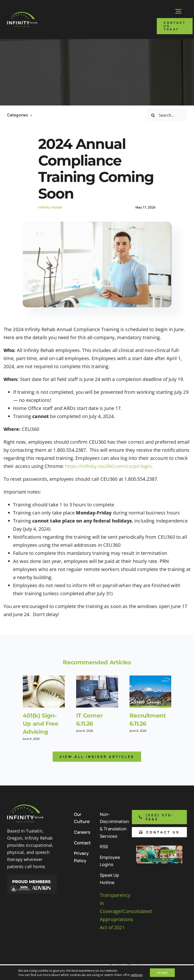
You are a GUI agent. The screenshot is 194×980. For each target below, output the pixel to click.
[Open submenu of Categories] (30, 115)
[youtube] (138, 966)
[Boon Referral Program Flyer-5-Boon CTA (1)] (159, 848)
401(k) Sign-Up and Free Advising (41, 724)
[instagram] (129, 966)
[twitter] (120, 966)
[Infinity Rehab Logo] (22, 14)
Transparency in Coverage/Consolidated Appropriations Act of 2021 (126, 911)
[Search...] (167, 115)
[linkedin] (138, 975)
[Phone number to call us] (159, 817)
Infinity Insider (50, 207)
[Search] (153, 115)
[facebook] (111, 966)
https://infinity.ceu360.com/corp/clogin (108, 466)
